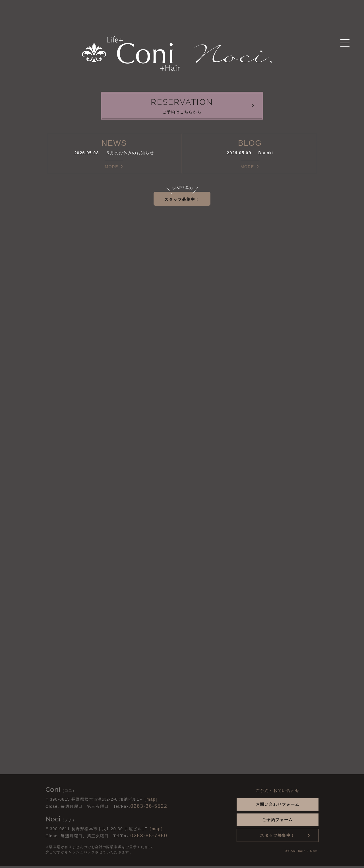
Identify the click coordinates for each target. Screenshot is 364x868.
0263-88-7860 (149, 837)
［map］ (151, 801)
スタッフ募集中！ (182, 201)
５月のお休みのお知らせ (130, 155)
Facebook (92, 792)
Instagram (83, 792)
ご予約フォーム (278, 821)
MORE (111, 168)
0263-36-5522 (149, 808)
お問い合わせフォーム (278, 806)
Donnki (266, 155)
